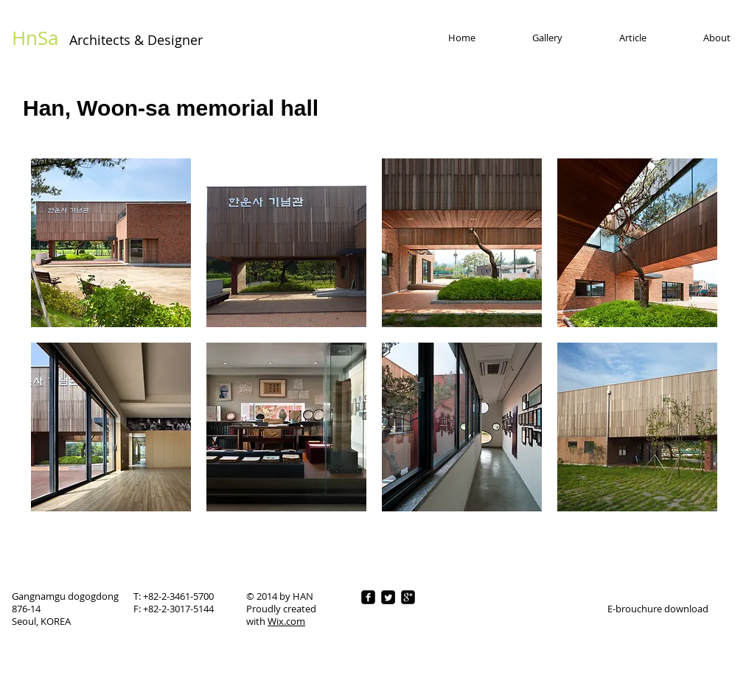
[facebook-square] (368, 597)
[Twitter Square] (388, 597)
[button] (111, 243)
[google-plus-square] (408, 597)
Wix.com (286, 621)
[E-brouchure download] (658, 609)
